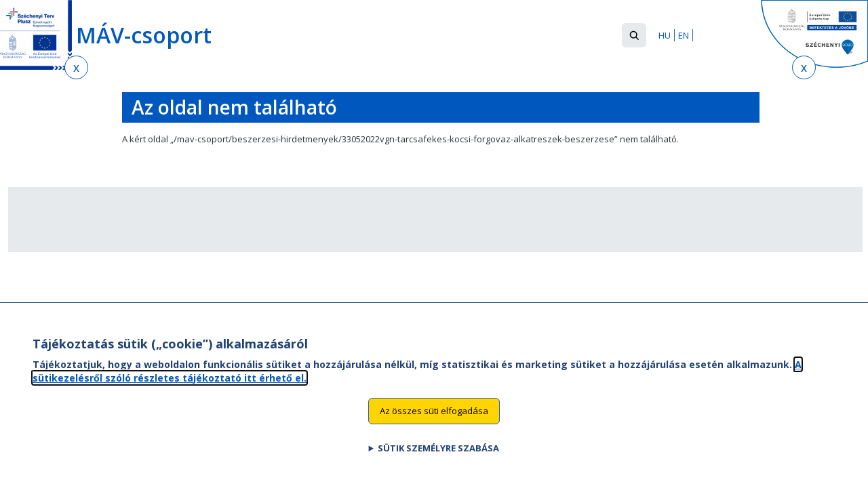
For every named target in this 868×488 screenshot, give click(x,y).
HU (665, 35)
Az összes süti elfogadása (434, 424)
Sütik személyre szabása (438, 461)
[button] (634, 35)
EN (684, 35)
